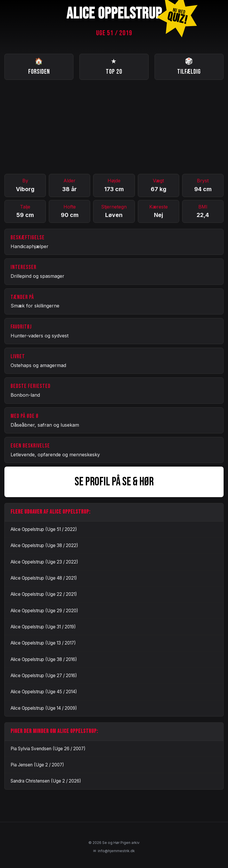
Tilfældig (189, 66)
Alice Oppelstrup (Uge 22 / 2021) (44, 594)
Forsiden (39, 66)
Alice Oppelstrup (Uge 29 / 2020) (44, 611)
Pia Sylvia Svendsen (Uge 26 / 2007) (48, 749)
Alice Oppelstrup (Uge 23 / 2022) (44, 562)
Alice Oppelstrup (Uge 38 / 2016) (44, 659)
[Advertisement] (114, 127)
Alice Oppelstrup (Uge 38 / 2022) (44, 545)
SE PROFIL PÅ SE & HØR (114, 482)
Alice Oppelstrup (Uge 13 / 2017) (43, 643)
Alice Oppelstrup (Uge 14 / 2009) (44, 708)
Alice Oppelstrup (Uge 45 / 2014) (44, 692)
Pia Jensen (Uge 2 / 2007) (37, 765)
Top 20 (114, 66)
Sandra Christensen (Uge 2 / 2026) (46, 781)
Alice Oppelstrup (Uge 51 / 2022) (44, 529)
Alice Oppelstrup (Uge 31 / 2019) (43, 627)
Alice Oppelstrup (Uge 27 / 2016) (44, 676)
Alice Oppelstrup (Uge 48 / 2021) (44, 578)
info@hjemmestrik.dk (114, 851)
